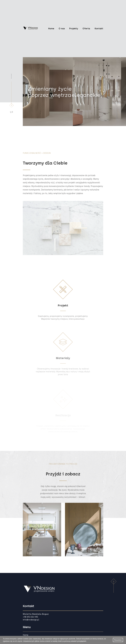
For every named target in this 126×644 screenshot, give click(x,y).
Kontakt (99, 29)
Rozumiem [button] (118, 640)
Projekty (74, 29)
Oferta (86, 29)
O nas (62, 29)
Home (51, 29)
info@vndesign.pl (31, 620)
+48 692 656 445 (30, 617)
